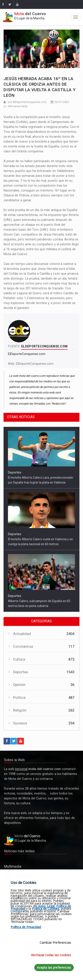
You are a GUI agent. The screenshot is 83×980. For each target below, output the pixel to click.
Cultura (19, 659)
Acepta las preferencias (54, 967)
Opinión (19, 685)
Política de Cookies (45, 908)
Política (19, 698)
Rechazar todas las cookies (51, 955)
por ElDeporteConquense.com (27, 102)
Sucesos (20, 723)
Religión (20, 710)
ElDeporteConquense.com (35, 364)
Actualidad (22, 634)
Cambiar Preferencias (55, 943)
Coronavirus (23, 646)
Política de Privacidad (26, 927)
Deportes (15, 472)
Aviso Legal (46, 906)
